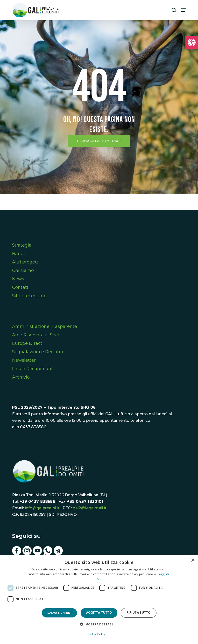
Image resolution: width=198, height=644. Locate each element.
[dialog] (99, 600)
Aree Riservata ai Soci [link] (35, 335)
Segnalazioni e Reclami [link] (38, 352)
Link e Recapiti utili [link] (33, 369)
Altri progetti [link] (26, 262)
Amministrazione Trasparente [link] (45, 326)
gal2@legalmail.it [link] (90, 508)
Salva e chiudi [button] (59, 613)
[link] (192, 42)
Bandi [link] (18, 254)
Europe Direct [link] (27, 343)
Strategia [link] (22, 245)
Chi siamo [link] (23, 270)
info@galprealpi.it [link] (42, 508)
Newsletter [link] (24, 360)
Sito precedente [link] (29, 296)
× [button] (193, 560)
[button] (99, 624)
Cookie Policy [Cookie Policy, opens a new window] (96, 634)
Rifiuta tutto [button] (138, 613)
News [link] (18, 279)
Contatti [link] (21, 287)
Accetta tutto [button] (99, 613)
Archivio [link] (21, 377)
